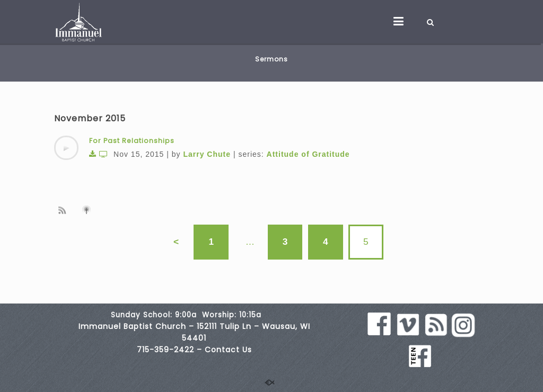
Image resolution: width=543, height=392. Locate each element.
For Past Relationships (132, 141)
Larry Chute (207, 154)
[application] (66, 148)
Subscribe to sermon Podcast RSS (64, 210)
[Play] (66, 148)
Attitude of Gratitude (308, 154)
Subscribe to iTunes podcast (88, 210)
